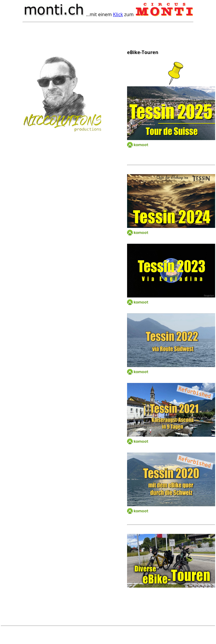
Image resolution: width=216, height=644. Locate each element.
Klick (118, 14)
